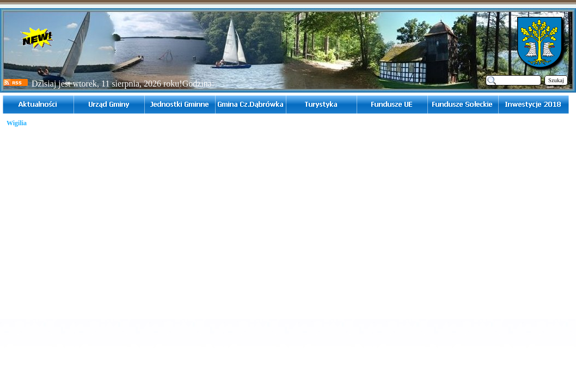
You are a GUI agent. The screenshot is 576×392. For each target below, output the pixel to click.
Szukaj (556, 80)
